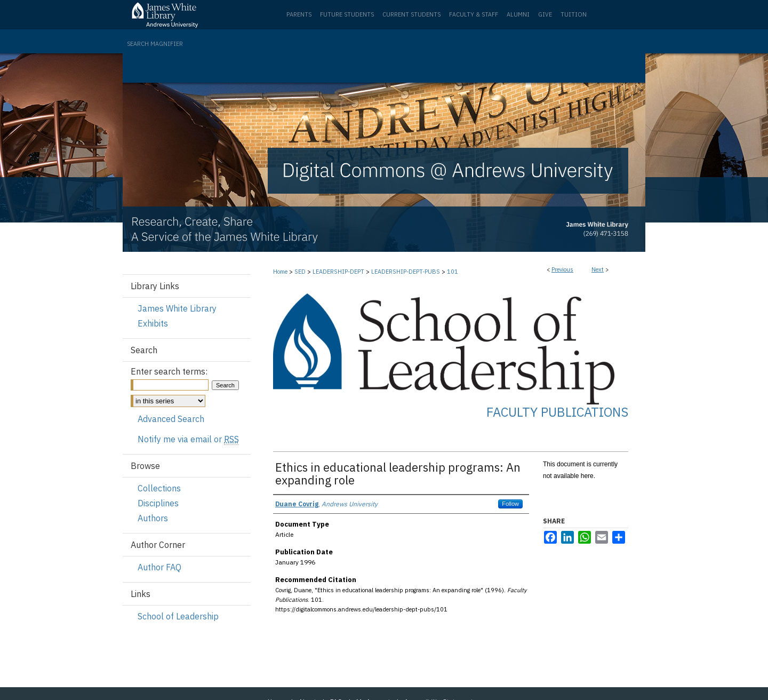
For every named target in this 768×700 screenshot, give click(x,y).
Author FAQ (159, 567)
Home (280, 272)
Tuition (574, 14)
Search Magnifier (155, 44)
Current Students (411, 14)
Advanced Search (171, 419)
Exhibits (153, 323)
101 (453, 272)
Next (598, 269)
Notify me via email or (188, 439)
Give (545, 14)
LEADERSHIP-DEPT (338, 272)
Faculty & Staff (474, 14)
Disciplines (158, 503)
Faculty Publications (557, 412)
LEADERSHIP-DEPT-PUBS (406, 272)
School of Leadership (178, 616)
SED (300, 272)
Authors (153, 518)
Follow (510, 504)
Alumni (518, 14)
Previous (562, 269)
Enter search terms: (169, 371)
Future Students (347, 14)
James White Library (177, 308)
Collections (159, 488)
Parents (299, 14)
